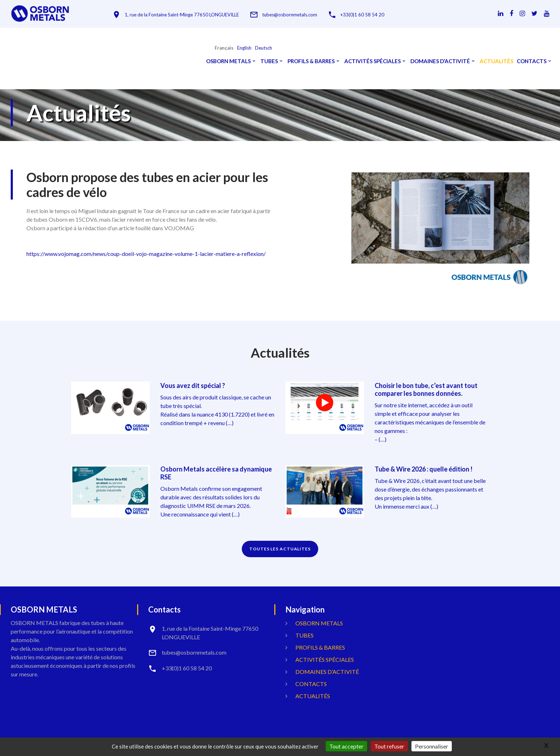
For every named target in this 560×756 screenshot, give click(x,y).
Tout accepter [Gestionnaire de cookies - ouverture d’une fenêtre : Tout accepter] (346, 746)
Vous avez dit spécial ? (193, 385)
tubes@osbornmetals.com (290, 15)
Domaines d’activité (440, 61)
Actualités (496, 61)
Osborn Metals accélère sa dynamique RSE (216, 473)
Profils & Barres (311, 61)
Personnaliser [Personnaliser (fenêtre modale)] (432, 746)
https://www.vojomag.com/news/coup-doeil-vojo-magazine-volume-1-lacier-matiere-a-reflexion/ (146, 254)
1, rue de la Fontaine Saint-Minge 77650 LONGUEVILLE (182, 15)
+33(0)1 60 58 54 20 (362, 15)
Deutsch (264, 48)
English (244, 48)
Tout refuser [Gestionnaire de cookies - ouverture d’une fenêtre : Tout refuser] (389, 746)
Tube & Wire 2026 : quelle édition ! (424, 469)
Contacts (532, 61)
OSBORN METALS (228, 61)
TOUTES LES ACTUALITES (280, 549)
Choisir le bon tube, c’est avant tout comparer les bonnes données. (426, 389)
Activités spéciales (372, 61)
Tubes (269, 61)
